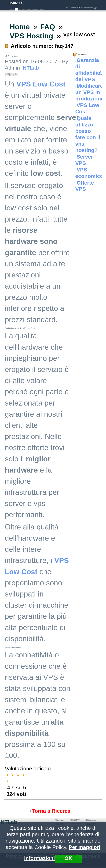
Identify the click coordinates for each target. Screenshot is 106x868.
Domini (29, 9)
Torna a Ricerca (52, 811)
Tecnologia (35, 9)
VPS (17, 9)
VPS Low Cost (42, 84)
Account (42, 9)
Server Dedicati (60, 821)
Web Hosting (74, 821)
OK (69, 858)
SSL (20, 9)
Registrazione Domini (92, 821)
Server (12, 9)
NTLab (31, 68)
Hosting (24, 9)
